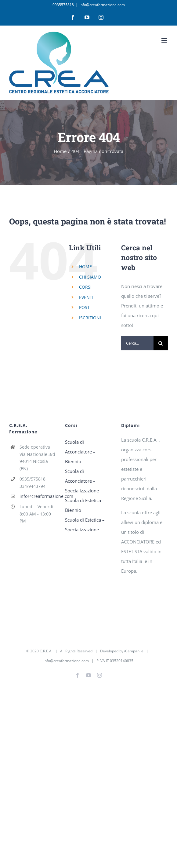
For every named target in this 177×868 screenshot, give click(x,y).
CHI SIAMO (90, 277)
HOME (85, 267)
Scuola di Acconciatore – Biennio (80, 452)
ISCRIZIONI (90, 318)
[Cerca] (161, 343)
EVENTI (86, 297)
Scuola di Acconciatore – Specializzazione (82, 481)
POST (84, 307)
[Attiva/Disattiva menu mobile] (165, 40)
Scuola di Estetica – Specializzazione (85, 525)
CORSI (85, 287)
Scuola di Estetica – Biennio (85, 505)
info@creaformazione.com (102, 5)
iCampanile (134, 651)
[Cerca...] (137, 343)
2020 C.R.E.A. (41, 651)
